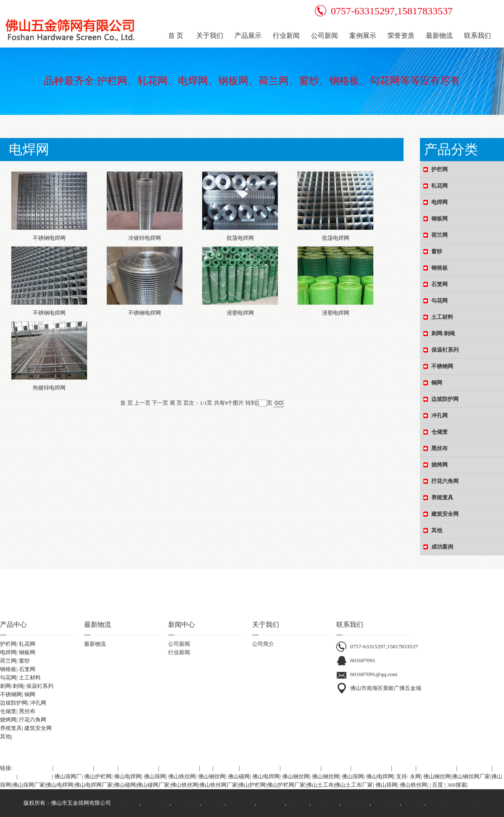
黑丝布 (27, 711)
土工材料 (30, 678)
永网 (415, 776)
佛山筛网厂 (68, 776)
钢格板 (8, 669)
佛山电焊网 (128, 776)
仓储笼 (8, 711)
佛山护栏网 (98, 776)
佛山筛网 (155, 776)
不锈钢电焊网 (49, 238)
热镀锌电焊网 (49, 388)
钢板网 (27, 652)
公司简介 (263, 644)
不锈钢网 (11, 694)
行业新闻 (179, 652)
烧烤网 (8, 720)
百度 (438, 785)
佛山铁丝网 (182, 776)
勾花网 (8, 678)
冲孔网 (38, 703)
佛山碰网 (239, 776)
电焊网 (8, 652)
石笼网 (27, 669)
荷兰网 (8, 661)
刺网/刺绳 (12, 686)
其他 (5, 736)
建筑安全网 (38, 728)
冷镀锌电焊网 (145, 238)
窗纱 (24, 661)
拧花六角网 (33, 720)
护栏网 (8, 644)
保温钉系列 (40, 686)
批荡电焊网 (240, 238)
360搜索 (457, 785)
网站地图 (470, 803)
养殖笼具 (11, 728)
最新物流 (95, 644)
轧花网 (27, 644)
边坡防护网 (14, 703)
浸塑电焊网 (240, 313)
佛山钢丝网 (212, 776)
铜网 (30, 694)
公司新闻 (179, 644)
